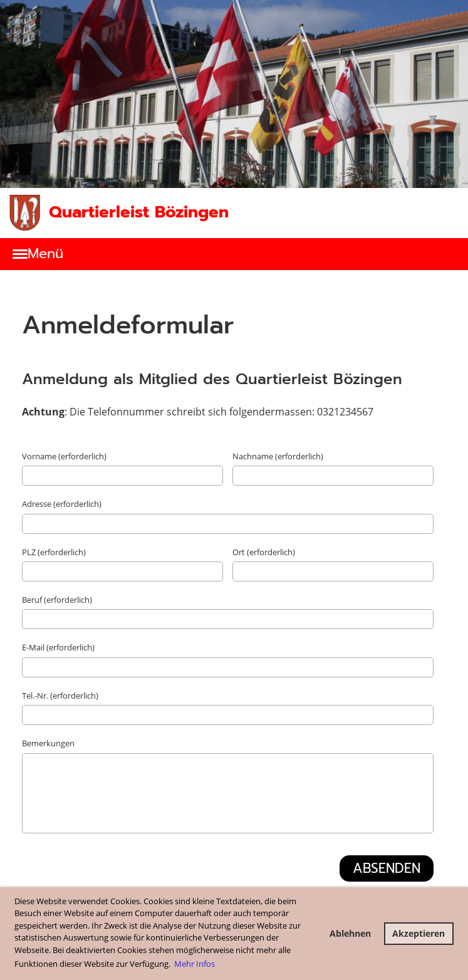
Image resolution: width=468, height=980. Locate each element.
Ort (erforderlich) (264, 552)
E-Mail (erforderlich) (58, 647)
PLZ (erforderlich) (54, 552)
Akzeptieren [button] (419, 933)
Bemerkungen (48, 743)
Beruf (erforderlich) (57, 600)
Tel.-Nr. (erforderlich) (60, 696)
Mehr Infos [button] (195, 964)
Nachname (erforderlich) (278, 456)
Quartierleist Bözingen (139, 212)
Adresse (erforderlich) (62, 504)
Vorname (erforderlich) (64, 456)
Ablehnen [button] (350, 933)
